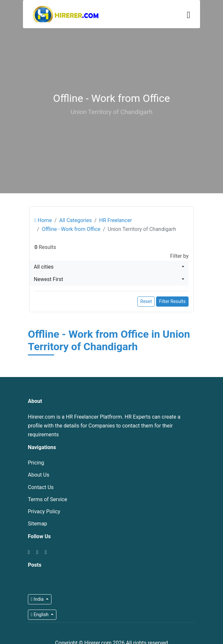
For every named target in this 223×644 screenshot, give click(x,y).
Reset (146, 301)
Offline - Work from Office (71, 229)
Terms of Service (48, 499)
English (40, 615)
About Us (39, 475)
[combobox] (109, 267)
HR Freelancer (115, 220)
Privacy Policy (44, 511)
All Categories (75, 220)
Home (43, 220)
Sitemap (38, 524)
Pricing (36, 463)
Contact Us (41, 487)
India (38, 599)
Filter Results (172, 301)
